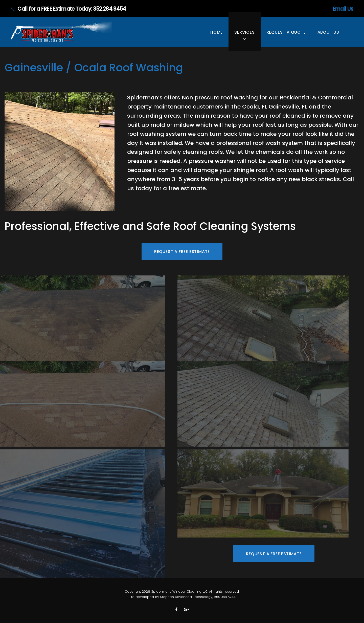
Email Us (321, 9)
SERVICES (244, 32)
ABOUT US (328, 32)
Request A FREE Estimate (182, 252)
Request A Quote (286, 32)
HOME (217, 32)
